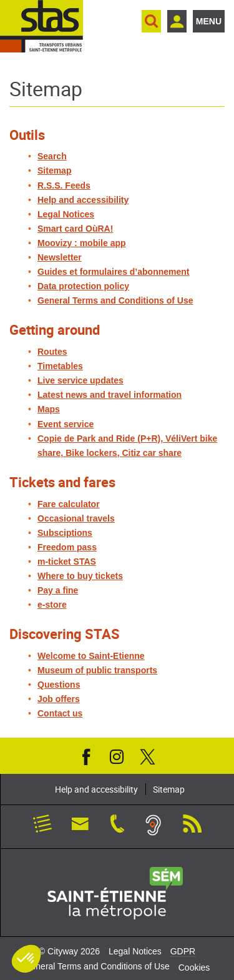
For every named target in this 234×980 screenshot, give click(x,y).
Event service (66, 424)
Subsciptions (65, 533)
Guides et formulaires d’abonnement (114, 272)
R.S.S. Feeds (64, 186)
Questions (59, 685)
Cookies (194, 968)
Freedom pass (67, 547)
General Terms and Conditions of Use (115, 300)
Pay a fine (58, 590)
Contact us (60, 713)
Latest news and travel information (110, 395)
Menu (209, 21)
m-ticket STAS (67, 562)
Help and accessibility (83, 200)
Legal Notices (66, 214)
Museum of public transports (97, 670)
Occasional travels (76, 518)
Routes (52, 352)
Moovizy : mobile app (82, 243)
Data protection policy (83, 286)
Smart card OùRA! (75, 229)
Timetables (60, 366)
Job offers (59, 699)
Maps (49, 409)
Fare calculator (69, 504)
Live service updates (80, 380)
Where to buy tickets (80, 576)
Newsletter (60, 257)
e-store (52, 605)
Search (52, 156)
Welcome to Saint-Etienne (91, 656)
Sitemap (54, 171)
